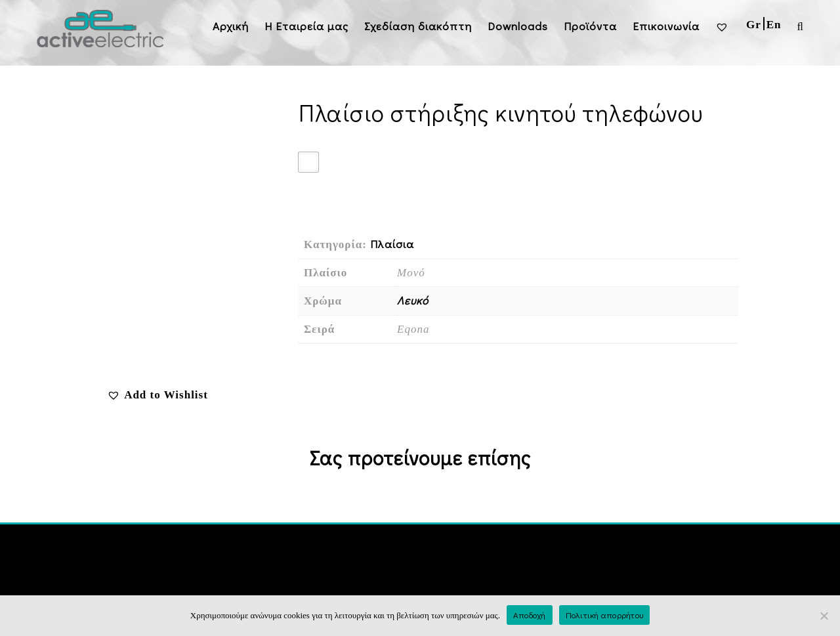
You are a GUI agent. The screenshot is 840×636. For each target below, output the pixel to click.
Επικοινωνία (666, 26)
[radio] (308, 162)
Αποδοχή (530, 615)
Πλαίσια (392, 244)
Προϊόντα (590, 26)
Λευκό (413, 300)
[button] (157, 395)
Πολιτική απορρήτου (605, 615)
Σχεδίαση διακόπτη (418, 26)
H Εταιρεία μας (306, 26)
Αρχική (231, 26)
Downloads (518, 26)
